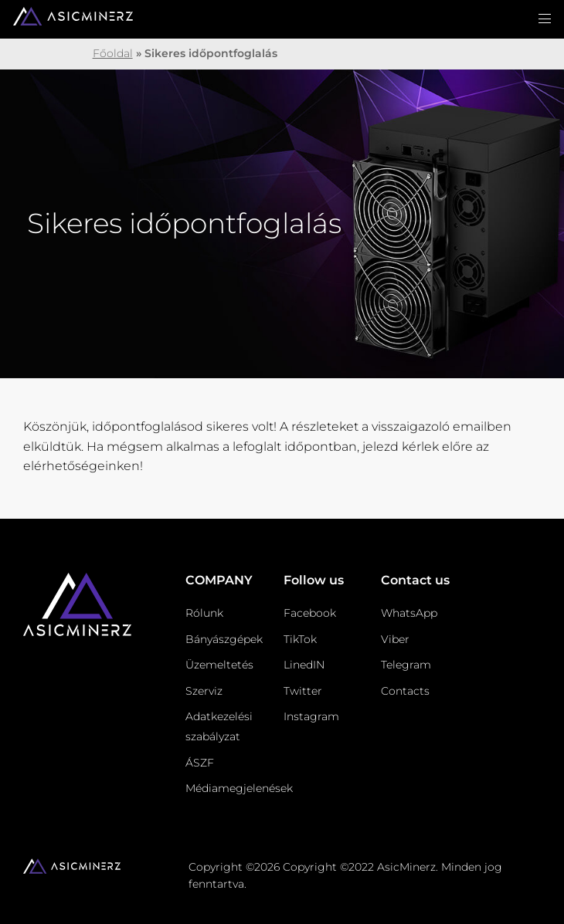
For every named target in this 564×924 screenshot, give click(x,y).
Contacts (405, 691)
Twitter (303, 691)
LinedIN (304, 665)
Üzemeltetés (219, 665)
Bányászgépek (224, 639)
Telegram (406, 665)
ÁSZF (200, 763)
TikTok (300, 639)
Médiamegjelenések (239, 788)
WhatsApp (409, 613)
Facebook (310, 613)
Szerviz (204, 691)
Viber (395, 639)
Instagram (311, 716)
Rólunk (204, 613)
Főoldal (113, 53)
